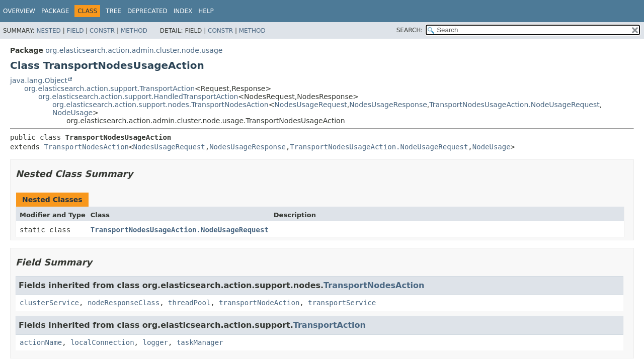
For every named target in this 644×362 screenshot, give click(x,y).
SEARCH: (410, 30)
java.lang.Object (39, 80)
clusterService (49, 303)
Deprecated (147, 11)
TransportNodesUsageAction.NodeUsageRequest (514, 105)
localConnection (102, 342)
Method (134, 31)
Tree (113, 11)
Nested (48, 31)
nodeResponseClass (124, 303)
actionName (41, 342)
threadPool (189, 303)
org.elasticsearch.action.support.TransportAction (109, 88)
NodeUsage (72, 113)
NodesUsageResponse (388, 105)
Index (183, 11)
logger (155, 342)
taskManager (200, 342)
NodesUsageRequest (310, 105)
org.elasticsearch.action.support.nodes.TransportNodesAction (160, 105)
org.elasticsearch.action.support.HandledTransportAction (138, 97)
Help (206, 11)
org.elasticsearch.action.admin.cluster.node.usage (134, 50)
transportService (342, 303)
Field (75, 31)
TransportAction (330, 325)
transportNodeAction (259, 303)
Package (55, 11)
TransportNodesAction (86, 147)
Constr (102, 31)
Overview (19, 11)
